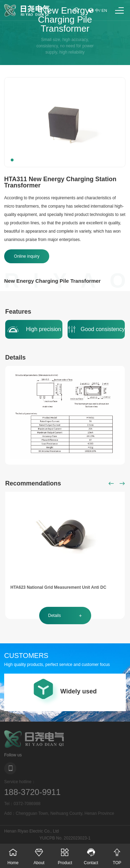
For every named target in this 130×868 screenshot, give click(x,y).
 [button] (111, 483)
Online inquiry (27, 256)
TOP (117, 854)
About (39, 854)
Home (13, 854)
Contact (91, 854)
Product (65, 854)
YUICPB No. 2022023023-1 (65, 838)
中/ (98, 10)
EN (104, 10)
